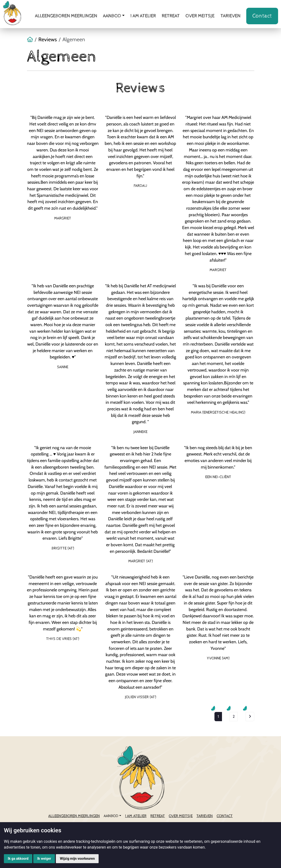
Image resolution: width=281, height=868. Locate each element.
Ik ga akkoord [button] (18, 859)
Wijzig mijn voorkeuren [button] (77, 859)
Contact (262, 16)
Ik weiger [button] (44, 859)
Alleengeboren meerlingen (66, 16)
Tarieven (230, 16)
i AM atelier (143, 16)
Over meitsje (200, 16)
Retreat (171, 16)
